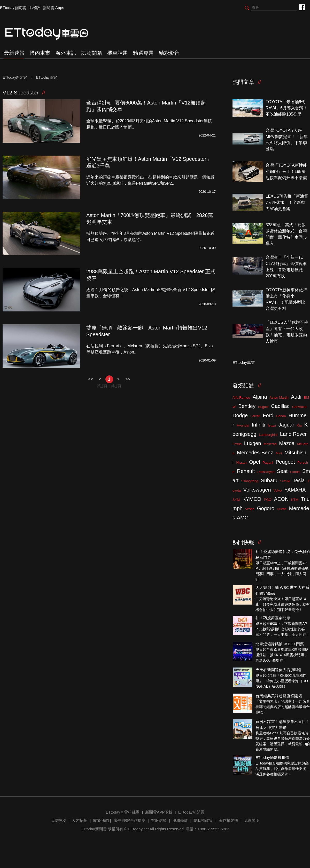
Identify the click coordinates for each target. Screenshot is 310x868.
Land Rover (293, 434)
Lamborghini (268, 435)
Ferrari (255, 416)
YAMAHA (295, 490)
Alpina (260, 397)
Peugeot (285, 462)
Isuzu (272, 425)
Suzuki (285, 481)
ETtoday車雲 (52, 34)
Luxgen (253, 443)
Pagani (268, 463)
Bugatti (263, 407)
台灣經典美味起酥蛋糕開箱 (279, 696)
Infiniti (258, 425)
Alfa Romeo (241, 397)
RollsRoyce (266, 472)
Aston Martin (279, 397)
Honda (281, 416)
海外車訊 (66, 53)
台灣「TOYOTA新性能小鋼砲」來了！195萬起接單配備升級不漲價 (286, 171)
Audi (296, 397)
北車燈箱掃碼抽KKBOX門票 (280, 644)
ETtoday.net (138, 829)
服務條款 (180, 820)
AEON (281, 499)
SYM (236, 500)
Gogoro (266, 508)
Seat (282, 471)
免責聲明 (252, 820)
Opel (254, 462)
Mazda (287, 443)
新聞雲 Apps (53, 8)
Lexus (237, 444)
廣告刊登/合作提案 (129, 820)
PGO (268, 500)
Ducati (282, 509)
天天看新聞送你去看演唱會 (279, 670)
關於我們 (101, 820)
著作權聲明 (228, 820)
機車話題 (118, 53)
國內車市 (40, 53)
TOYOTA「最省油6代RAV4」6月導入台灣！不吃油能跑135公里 (286, 108)
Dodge (240, 415)
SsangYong (250, 481)
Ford (268, 415)
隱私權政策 (203, 820)
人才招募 (80, 820)
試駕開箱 (92, 53)
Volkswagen (257, 490)
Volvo (278, 490)
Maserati (270, 444)
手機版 (34, 8)
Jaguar (286, 425)
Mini (279, 453)
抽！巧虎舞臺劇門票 (273, 618)
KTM (295, 500)
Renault (246, 471)
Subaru (269, 480)
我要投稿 (58, 820)
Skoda (295, 472)
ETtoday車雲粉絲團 (302, 7)
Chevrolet (299, 407)
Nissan (241, 463)
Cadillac (280, 406)
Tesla (299, 480)
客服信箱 (159, 820)
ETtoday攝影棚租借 (272, 757)
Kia (299, 425)
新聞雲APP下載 (159, 812)
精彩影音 (169, 53)
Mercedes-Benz (255, 453)
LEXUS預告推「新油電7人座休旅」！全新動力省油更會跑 (287, 202)
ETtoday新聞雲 (13, 8)
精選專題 (143, 53)
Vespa (250, 509)
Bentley (247, 406)
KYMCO (252, 499)
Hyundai (243, 425)
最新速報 (14, 53)
